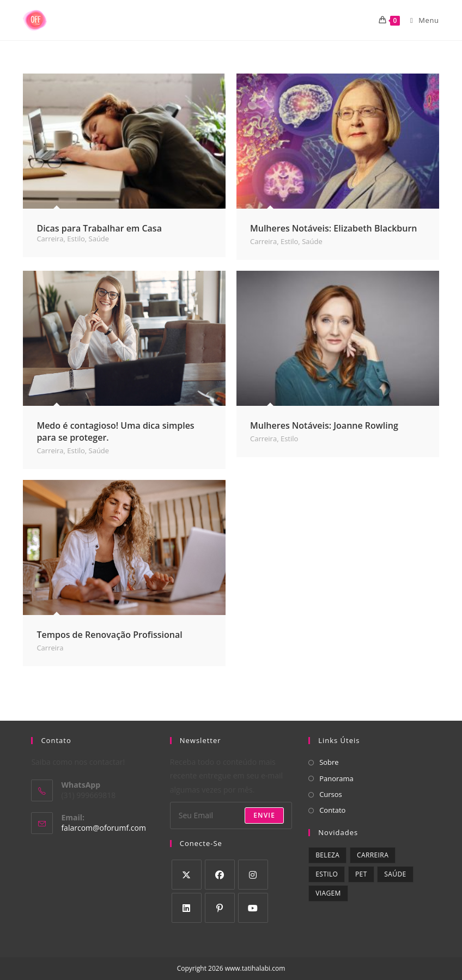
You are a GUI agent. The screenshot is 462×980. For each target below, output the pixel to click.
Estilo (76, 239)
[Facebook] (220, 875)
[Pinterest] (220, 908)
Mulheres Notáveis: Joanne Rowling (324, 425)
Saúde (99, 239)
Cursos (331, 794)
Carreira (50, 239)
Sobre (329, 762)
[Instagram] (253, 875)
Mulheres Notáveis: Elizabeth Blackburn (334, 228)
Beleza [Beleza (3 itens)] (327, 855)
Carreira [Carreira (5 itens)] (373, 855)
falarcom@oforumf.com (103, 828)
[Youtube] (253, 908)
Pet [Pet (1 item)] (361, 874)
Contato (332, 810)
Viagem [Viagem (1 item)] (328, 893)
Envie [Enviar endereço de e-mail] (264, 815)
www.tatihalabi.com (255, 968)
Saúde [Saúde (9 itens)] (395, 874)
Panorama (336, 778)
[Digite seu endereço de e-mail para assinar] (231, 815)
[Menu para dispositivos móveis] (421, 20)
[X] (187, 875)
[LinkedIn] (187, 908)
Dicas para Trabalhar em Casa (99, 228)
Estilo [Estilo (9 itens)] (327, 874)
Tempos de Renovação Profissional (109, 635)
